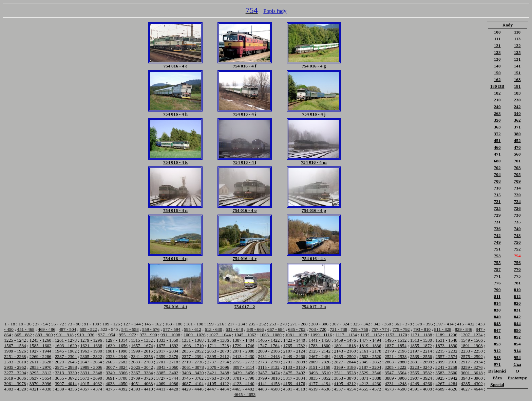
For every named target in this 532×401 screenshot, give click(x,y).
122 (517, 46)
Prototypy (517, 378)
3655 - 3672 (66, 378)
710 (497, 188)
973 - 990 (148, 335)
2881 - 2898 (421, 362)
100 (497, 32)
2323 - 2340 (116, 356)
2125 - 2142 (320, 351)
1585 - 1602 (40, 346)
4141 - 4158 (269, 384)
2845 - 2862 (370, 362)
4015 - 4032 (91, 384)
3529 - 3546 (370, 373)
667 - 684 (276, 329)
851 (497, 337)
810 (517, 290)
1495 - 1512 (396, 340)
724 (517, 202)
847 (497, 330)
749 (497, 242)
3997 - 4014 (66, 384)
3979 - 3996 (40, 384)
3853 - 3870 (345, 378)
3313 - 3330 (66, 373)
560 (517, 154)
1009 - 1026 (194, 335)
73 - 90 (74, 324)
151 (517, 73)
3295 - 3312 (40, 373)
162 (497, 79)
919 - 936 (86, 335)
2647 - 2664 (91, 362)
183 (517, 93)
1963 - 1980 (91, 351)
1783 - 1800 (319, 346)
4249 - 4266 (421, 384)
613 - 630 (213, 329)
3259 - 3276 (472, 367)
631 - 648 (234, 329)
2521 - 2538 (396, 356)
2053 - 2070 (218, 351)
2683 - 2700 (142, 362)
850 (517, 330)
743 (517, 235)
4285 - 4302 (472, 384)
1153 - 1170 (396, 335)
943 (497, 357)
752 (517, 249)
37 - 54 (41, 324)
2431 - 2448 (269, 356)
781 (517, 283)
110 (517, 32)
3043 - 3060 (167, 367)
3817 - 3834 (294, 378)
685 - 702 (297, 329)
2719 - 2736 (192, 362)
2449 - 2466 (294, 356)
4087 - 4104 (193, 384)
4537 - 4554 (345, 389)
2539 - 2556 (421, 356)
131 (517, 59)
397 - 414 (445, 324)
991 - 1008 (170, 335)
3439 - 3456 (243, 373)
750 (517, 242)
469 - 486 (47, 329)
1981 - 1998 (116, 351)
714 (517, 188)
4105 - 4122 (218, 384)
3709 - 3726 (142, 378)
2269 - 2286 (40, 356)
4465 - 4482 (243, 389)
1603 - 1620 (66, 346)
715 (497, 195)
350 (497, 120)
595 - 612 (193, 329)
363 (497, 127)
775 (517, 276)
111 (497, 39)
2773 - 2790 (269, 362)
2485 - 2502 (345, 356)
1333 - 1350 (167, 340)
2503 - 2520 (370, 356)
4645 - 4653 (245, 394)
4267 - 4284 (446, 384)
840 (497, 317)
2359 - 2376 (167, 356)
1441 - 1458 (320, 340)
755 (497, 263)
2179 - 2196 (396, 351)
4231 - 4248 (396, 384)
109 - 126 (111, 324)
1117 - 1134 (346, 335)
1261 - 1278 (66, 340)
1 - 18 (10, 324)
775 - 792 (401, 329)
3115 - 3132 (269, 367)
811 (497, 296)
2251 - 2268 (15, 356)
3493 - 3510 (320, 373)
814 (497, 303)
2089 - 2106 (269, 351)
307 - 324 (340, 324)
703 (517, 168)
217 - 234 (236, 324)
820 (517, 303)
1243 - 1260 (40, 340)
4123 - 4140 (243, 384)
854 (517, 344)
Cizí (517, 364)
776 (497, 283)
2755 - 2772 (243, 362)
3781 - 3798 (243, 378)
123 (497, 52)
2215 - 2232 (446, 351)
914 (517, 351)
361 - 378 (403, 324)
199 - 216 (216, 324)
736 (497, 229)
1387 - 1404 (243, 340)
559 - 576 (151, 329)
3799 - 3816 (269, 378)
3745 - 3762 (193, 378)
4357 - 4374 (91, 389)
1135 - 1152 (371, 335)
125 (517, 52)
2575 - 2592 (472, 356)
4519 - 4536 (319, 389)
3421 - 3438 (218, 373)
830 (497, 310)
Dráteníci (497, 371)
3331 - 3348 (91, 373)
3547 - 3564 (396, 373)
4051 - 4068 (142, 384)
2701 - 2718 (167, 362)
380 (517, 134)
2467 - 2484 (320, 356)
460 (497, 147)
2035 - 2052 (193, 351)
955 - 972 (127, 335)
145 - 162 (153, 324)
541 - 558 (130, 329)
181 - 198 (195, 324)
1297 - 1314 (116, 340)
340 (517, 113)
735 (517, 222)
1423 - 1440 (294, 340)
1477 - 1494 (370, 340)
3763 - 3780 (218, 378)
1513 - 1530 (421, 340)
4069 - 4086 (167, 384)
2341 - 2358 (142, 356)
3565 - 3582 (421, 373)
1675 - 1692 (167, 346)
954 (517, 357)
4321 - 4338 (40, 389)
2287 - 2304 (66, 356)
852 (517, 337)
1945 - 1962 (66, 351)
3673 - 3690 (91, 378)
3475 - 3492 (294, 373)
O (517, 371)
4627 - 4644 (472, 389)
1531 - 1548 (446, 340)
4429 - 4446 (192, 389)
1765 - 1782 (294, 346)
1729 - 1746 (243, 346)
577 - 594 (172, 329)
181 (517, 86)
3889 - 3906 (396, 378)
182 (497, 93)
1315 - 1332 (142, 340)
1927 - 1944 (40, 351)
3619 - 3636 (15, 378)
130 (497, 59)
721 (497, 202)
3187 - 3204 (370, 367)
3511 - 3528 (345, 373)
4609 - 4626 (446, 389)
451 (497, 141)
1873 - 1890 (446, 346)
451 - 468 (26, 329)
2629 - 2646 (65, 362)
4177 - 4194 (320, 384)
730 (517, 215)
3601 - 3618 (472, 373)
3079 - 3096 (218, 367)
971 (497, 364)
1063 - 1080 (271, 335)
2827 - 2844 (345, 362)
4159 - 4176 (294, 384)
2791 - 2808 (294, 362)
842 (517, 317)
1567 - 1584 (15, 346)
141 (517, 66)
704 (497, 174)
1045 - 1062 (245, 335)
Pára (497, 378)
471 (497, 154)
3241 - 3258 (446, 367)
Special (497, 385)
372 (497, 134)
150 (497, 73)
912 (497, 351)
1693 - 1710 (193, 346)
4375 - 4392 (117, 389)
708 (497, 181)
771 (497, 276)
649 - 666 (255, 329)
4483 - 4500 (269, 389)
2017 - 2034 (167, 351)
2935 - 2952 (15, 367)
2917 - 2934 (472, 362)
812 (517, 296)
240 (497, 107)
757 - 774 (380, 329)
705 (517, 174)
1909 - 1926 (15, 351)
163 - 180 (174, 324)
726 (517, 208)
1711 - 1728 (218, 346)
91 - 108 (91, 324)
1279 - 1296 (91, 340)
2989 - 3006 (91, 367)
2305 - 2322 (91, 356)
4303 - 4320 (15, 389)
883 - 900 (44, 335)
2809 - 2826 (319, 362)
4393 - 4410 (142, 389)
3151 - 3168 (319, 367)
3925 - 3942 (446, 378)
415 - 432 (466, 324)
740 (517, 229)
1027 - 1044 (220, 335)
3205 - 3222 (396, 367)
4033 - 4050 (116, 384)
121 (497, 46)
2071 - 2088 (243, 351)
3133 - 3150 (294, 367)
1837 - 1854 (396, 346)
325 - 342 (362, 324)
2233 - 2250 (472, 351)
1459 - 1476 (345, 340)
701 (517, 161)
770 (517, 269)
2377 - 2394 (193, 356)
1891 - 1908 (472, 346)
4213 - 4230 (370, 384)
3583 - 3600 (446, 373)
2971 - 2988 (66, 367)
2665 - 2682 (116, 362)
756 (517, 263)
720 (517, 195)
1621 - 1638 (91, 346)
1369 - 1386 (218, 340)
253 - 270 (278, 324)
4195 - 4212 (345, 384)
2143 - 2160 (345, 351)
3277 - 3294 (15, 373)
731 (497, 222)
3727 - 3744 (167, 378)
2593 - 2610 (15, 362)
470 (517, 147)
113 (517, 39)
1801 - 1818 (345, 346)
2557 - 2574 (446, 356)
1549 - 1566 (472, 340)
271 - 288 (299, 324)
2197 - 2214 (421, 351)
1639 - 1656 (117, 346)
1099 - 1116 (321, 335)
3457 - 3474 (269, 373)
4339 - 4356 (66, 389)
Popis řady (275, 11)
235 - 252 (257, 324)
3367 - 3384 (142, 373)
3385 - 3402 (167, 373)
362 (517, 120)
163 (517, 79)
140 (497, 66)
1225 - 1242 (15, 340)
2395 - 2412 (218, 356)
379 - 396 (424, 324)
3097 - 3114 (244, 367)
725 (497, 208)
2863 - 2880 (396, 362)
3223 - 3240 (421, 367)
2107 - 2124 (294, 351)
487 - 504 (67, 329)
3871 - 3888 (370, 378)
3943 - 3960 (472, 378)
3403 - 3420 (193, 373)
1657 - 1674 (142, 346)
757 (497, 269)
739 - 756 (359, 329)
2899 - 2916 (446, 362)
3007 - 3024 (117, 367)
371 (517, 127)
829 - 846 (464, 329)
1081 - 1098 (296, 335)
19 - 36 (25, 324)
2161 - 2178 (370, 351)
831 (517, 310)
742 (497, 235)
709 (517, 181)
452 (517, 141)
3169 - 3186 (345, 367)
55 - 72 (58, 324)
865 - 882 (23, 335)
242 (517, 107)
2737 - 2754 (218, 362)
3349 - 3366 (117, 373)
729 (497, 215)
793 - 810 (422, 329)
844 (517, 324)
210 (497, 100)
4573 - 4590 (396, 389)
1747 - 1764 (269, 346)
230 (517, 100)
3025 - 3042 (142, 367)
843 (497, 324)
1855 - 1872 (421, 346)
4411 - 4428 (167, 389)
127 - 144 (132, 324)
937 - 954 (107, 335)
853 (497, 344)
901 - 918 (65, 335)
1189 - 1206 (446, 335)
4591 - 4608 (421, 389)
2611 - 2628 (40, 362)
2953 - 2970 (40, 367)
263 (497, 113)
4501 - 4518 (294, 389)
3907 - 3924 (421, 378)
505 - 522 (88, 329)
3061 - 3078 (193, 367)
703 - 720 (318, 329)
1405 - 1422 (269, 340)
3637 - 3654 (40, 378)
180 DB (497, 86)
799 (497, 290)
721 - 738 (338, 329)
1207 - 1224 (472, 335)
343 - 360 (382, 324)
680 (497, 161)
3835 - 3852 (320, 378)
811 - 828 (443, 329)
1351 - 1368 (193, 340)
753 (497, 256)
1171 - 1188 (421, 335)
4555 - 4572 (370, 389)
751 (497, 249)
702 (497, 168)
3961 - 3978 (15, 384)
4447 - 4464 (218, 389)
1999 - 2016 (142, 351)
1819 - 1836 (370, 346)
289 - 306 (320, 324)
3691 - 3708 (116, 378)
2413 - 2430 (243, 356)
